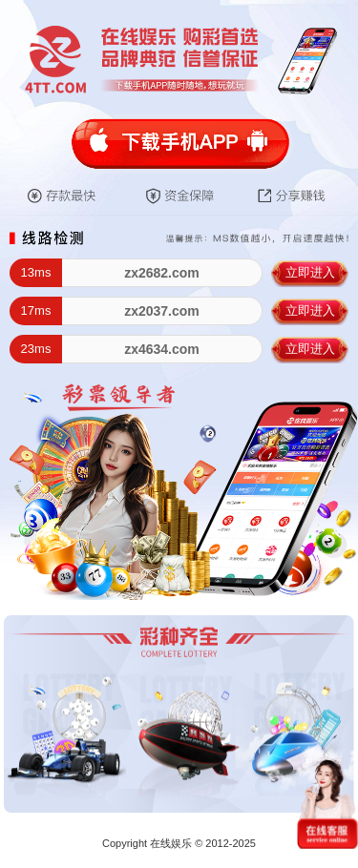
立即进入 (310, 272)
